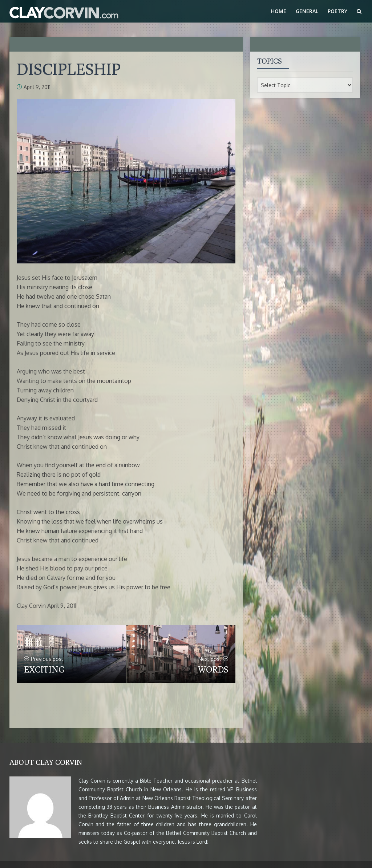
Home (279, 11)
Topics (270, 61)
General (307, 11)
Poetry (337, 11)
